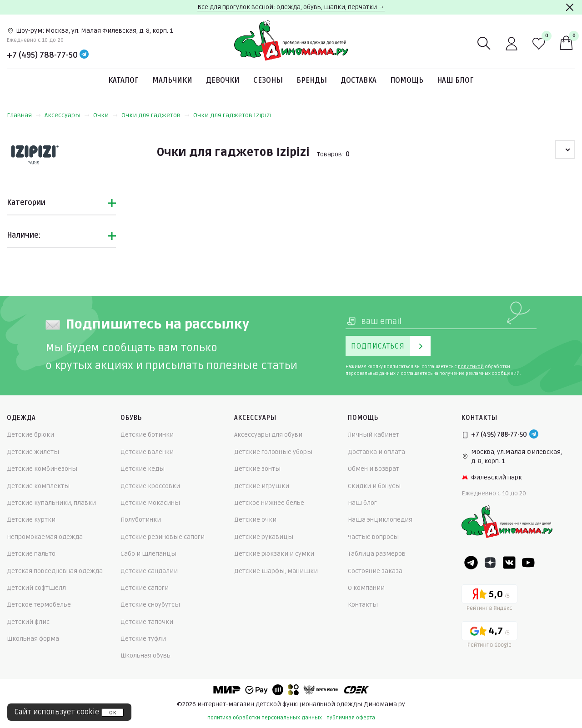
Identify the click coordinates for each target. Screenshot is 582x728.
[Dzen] (490, 563)
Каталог (123, 80)
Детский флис (28, 622)
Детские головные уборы (273, 452)
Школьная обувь (145, 656)
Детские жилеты (33, 452)
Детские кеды (143, 469)
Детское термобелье (39, 605)
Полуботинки (141, 520)
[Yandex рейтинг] (489, 599)
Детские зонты (257, 469)
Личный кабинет (374, 435)
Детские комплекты (38, 486)
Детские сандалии (149, 571)
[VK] (509, 563)
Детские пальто (31, 554)
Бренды (312, 80)
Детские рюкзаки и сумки (274, 554)
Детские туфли (143, 639)
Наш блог (455, 80)
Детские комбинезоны (42, 469)
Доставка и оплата (376, 452)
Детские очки (255, 520)
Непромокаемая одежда (45, 537)
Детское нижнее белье (269, 503)
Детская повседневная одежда (55, 571)
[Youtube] (528, 563)
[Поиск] (484, 44)
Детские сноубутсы (150, 605)
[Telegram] (84, 55)
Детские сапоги (145, 588)
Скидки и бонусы (374, 486)
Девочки (223, 80)
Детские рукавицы (264, 537)
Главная (24, 115)
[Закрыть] (570, 7)
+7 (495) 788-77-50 (42, 55)
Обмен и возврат (374, 469)
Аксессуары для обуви (268, 435)
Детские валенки (147, 452)
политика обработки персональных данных (265, 718)
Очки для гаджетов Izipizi (232, 115)
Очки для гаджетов (156, 115)
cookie (88, 712)
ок (113, 713)
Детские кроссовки (150, 486)
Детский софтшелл (36, 588)
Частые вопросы (373, 537)
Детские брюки (30, 435)
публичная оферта (351, 718)
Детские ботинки (147, 435)
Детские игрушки (262, 486)
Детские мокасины (150, 503)
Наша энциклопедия (380, 520)
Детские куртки (31, 520)
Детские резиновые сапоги (163, 537)
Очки (105, 115)
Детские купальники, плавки (51, 503)
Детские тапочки (147, 622)
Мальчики (172, 80)
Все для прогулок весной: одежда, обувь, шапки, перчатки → (291, 7)
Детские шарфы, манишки (276, 571)
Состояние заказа (375, 571)
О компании (366, 588)
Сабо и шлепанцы (148, 554)
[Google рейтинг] (489, 636)
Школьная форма (33, 639)
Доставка (359, 80)
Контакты (363, 605)
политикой (471, 367)
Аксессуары (67, 115)
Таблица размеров (377, 554)
